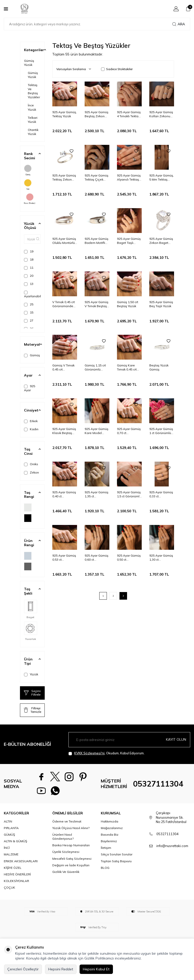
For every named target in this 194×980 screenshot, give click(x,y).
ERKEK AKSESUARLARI (21, 861)
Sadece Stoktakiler (117, 69)
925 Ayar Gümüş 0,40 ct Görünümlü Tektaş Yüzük (64, 494)
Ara (179, 24)
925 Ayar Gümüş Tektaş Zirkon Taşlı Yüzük (64, 178)
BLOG (105, 868)
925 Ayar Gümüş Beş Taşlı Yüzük (161, 304)
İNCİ (7, 848)
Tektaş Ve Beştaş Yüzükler (34, 91)
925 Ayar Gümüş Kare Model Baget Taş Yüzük (97, 431)
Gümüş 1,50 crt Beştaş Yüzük (128, 304)
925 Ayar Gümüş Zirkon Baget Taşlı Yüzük (161, 241)
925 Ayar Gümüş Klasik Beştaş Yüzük (64, 431)
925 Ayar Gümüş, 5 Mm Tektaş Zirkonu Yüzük (162, 178)
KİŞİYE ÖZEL (13, 868)
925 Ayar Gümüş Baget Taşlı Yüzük (129, 241)
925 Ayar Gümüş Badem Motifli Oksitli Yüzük (96, 241)
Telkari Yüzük (33, 120)
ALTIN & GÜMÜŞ (15, 841)
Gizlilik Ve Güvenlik (66, 872)
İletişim (106, 848)
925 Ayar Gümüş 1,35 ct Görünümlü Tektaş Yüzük (96, 494)
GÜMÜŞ (9, 835)
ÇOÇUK (9, 887)
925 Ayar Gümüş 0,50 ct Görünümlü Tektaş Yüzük (129, 558)
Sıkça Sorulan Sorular (117, 854)
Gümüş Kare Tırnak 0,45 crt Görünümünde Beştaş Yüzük (127, 367)
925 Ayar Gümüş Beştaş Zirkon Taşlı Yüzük (96, 114)
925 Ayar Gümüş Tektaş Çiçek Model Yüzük (96, 178)
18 (29, 260)
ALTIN (8, 821)
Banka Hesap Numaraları (71, 845)
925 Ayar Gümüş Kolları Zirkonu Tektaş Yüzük (161, 114)
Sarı (28, 185)
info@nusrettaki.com (172, 846)
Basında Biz (110, 835)
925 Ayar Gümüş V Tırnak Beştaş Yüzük (96, 304)
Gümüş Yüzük (29, 63)
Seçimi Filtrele (32, 693)
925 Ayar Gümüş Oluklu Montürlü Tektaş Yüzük (64, 241)
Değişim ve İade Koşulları (71, 865)
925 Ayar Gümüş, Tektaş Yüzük (65, 114)
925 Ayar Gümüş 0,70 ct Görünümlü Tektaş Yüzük (129, 431)
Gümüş (28, 170)
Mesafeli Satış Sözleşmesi (72, 859)
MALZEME (11, 854)
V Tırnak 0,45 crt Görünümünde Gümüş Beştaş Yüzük (64, 304)
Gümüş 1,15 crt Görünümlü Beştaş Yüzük (95, 367)
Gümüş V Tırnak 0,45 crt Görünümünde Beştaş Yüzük (63, 367)
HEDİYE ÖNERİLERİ (17, 874)
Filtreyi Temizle (32, 710)
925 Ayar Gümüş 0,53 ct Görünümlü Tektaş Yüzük (64, 558)
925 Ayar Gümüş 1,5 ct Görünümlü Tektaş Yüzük (129, 494)
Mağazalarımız (112, 828)
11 (29, 268)
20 (29, 276)
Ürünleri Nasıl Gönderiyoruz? (63, 837)
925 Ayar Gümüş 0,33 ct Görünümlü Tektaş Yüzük (161, 494)
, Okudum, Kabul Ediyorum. (106, 753)
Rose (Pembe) (30, 199)
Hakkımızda (110, 821)
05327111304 (158, 784)
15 (29, 312)
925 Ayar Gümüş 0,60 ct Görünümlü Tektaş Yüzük (96, 558)
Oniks (31, 464)
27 (29, 321)
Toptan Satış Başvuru (116, 861)
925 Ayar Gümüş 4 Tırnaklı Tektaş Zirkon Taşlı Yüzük (129, 114)
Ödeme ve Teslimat (67, 821)
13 (29, 284)
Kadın (31, 429)
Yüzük (31, 674)
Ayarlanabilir (32, 294)
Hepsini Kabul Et (96, 969)
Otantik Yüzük (33, 132)
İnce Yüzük (32, 107)
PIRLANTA (11, 828)
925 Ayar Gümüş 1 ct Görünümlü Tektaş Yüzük (161, 431)
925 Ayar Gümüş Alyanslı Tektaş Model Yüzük (129, 178)
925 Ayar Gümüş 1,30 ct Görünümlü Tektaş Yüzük (161, 558)
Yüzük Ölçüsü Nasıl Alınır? (71, 828)
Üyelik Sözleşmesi (66, 852)
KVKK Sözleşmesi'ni (89, 753)
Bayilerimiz (109, 841)
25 (29, 304)
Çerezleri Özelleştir (23, 969)
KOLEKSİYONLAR (16, 881)
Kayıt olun (176, 739)
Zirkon (31, 473)
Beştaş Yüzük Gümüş (159, 367)
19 (29, 251)
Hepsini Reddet (61, 969)
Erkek (31, 421)
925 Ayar (30, 388)
